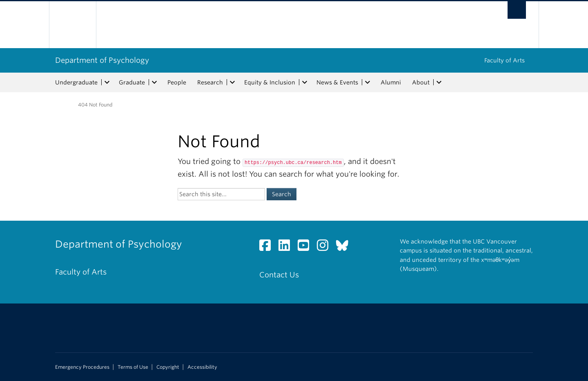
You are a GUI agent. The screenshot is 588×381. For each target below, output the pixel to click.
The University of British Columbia (72, 25)
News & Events (337, 82)
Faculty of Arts (504, 60)
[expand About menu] (439, 82)
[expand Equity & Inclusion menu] (305, 82)
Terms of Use (133, 367)
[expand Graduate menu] (154, 82)
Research (210, 82)
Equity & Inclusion (270, 82)
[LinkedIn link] (287, 247)
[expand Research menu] (232, 82)
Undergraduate (76, 82)
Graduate (132, 82)
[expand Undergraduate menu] (107, 82)
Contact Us (279, 275)
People (177, 82)
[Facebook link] (268, 247)
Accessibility (202, 367)
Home (60, 104)
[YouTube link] (306, 247)
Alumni (391, 82)
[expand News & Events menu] (367, 82)
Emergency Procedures (82, 367)
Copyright (168, 367)
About (421, 82)
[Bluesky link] (345, 247)
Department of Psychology (102, 60)
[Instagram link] (326, 247)
